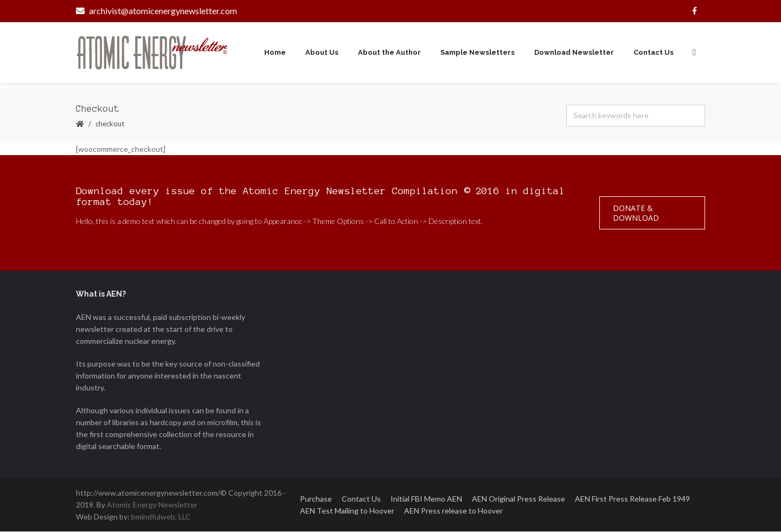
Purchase (316, 499)
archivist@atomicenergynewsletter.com (156, 11)
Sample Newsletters (478, 53)
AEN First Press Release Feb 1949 (632, 499)
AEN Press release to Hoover (453, 511)
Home (275, 53)
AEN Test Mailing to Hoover (347, 511)
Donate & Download (636, 213)
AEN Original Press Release (518, 499)
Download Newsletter (574, 53)
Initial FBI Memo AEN (426, 499)
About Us (322, 53)
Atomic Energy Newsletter (152, 505)
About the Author (389, 53)
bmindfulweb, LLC (161, 517)
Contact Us (654, 53)
